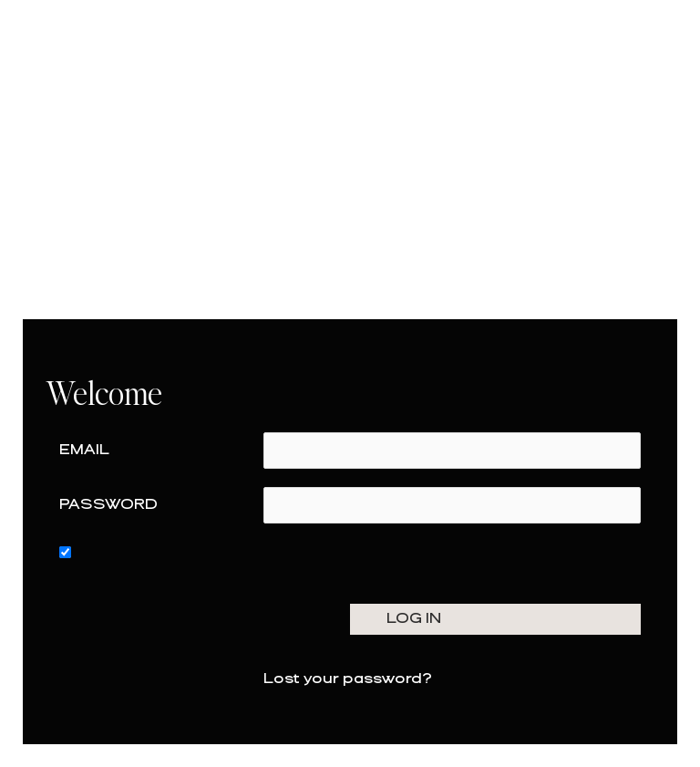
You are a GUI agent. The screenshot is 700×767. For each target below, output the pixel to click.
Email (84, 450)
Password (108, 505)
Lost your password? (348, 679)
